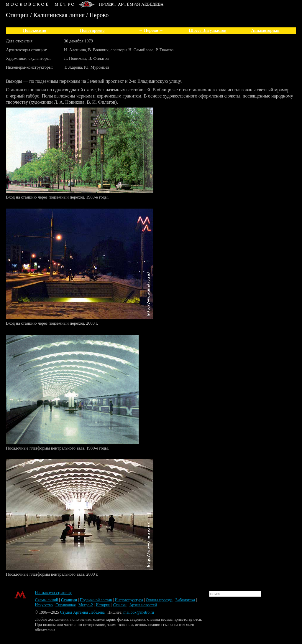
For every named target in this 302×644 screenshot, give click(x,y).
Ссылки (120, 605)
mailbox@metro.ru (139, 612)
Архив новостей (143, 605)
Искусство (44, 605)
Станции (17, 15)
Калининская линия (59, 15)
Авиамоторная (265, 30)
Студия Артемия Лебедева (82, 612)
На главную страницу (53, 593)
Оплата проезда (159, 600)
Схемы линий (46, 600)
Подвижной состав (96, 600)
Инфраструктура (129, 600)
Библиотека (185, 600)
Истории (103, 605)
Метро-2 (86, 605)
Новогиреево (92, 30)
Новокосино (35, 30)
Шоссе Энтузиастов (207, 30)
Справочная (65, 605)
